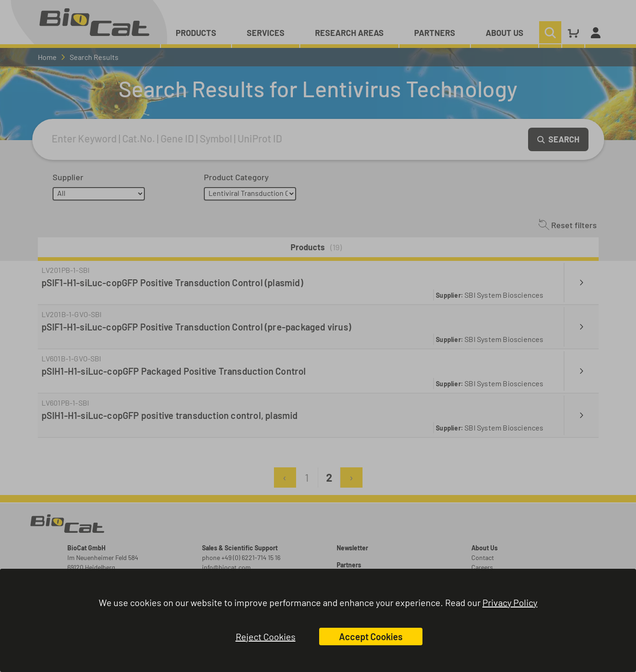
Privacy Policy (510, 602)
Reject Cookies (266, 637)
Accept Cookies (371, 637)
